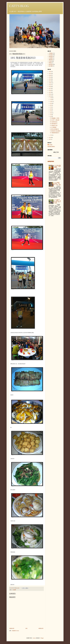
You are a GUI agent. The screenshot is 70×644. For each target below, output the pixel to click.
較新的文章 (12, 628)
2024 (50, 75)
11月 (51, 100)
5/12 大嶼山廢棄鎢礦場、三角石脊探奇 (57, 167)
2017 (50, 89)
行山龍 (50, 61)
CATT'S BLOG (19, 6)
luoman (34, 638)
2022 (50, 79)
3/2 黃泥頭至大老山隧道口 (55, 131)
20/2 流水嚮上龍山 (54, 122)
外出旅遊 (51, 55)
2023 (50, 77)
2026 (50, 72)
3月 (51, 115)
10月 (51, 102)
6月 (51, 109)
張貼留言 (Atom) (16, 631)
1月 (51, 135)
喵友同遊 (51, 64)
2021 (50, 81)
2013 (50, 96)
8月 (51, 105)
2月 (51, 117)
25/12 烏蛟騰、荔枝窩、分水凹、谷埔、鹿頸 (57, 184)
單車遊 (50, 63)
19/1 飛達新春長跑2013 (55, 133)
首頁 (26, 628)
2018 (50, 87)
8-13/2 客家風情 (53, 127)
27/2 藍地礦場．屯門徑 (55, 118)
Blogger (42, 638)
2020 (50, 83)
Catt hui (51, 145)
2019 (50, 85)
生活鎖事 (14, 590)
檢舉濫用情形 (51, 161)
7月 (51, 107)
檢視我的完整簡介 (51, 147)
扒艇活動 (51, 56)
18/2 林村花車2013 (54, 124)
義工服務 (51, 66)
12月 (51, 98)
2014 (50, 94)
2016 (50, 90)
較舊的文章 (41, 628)
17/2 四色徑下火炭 (54, 125)
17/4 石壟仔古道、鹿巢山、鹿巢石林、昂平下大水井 (57, 201)
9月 (51, 103)
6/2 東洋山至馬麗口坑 (54, 129)
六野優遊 (51, 53)
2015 (50, 92)
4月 (51, 113)
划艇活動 (51, 60)
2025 (50, 73)
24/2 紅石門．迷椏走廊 (55, 120)
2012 (50, 137)
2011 (50, 139)
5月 (51, 111)
